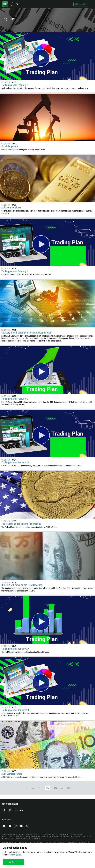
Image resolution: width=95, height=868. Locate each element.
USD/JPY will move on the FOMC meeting (22, 585)
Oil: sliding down (10, 146)
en (17, 4)
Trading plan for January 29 (15, 649)
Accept (13, 862)
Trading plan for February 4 (15, 271)
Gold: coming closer (11, 208)
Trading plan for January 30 (15, 462)
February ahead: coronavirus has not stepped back (26, 333)
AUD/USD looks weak (12, 774)
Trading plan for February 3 (15, 399)
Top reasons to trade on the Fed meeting (21, 524)
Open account (81, 4)
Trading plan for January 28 (15, 710)
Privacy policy (15, 855)
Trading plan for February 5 (15, 85)
